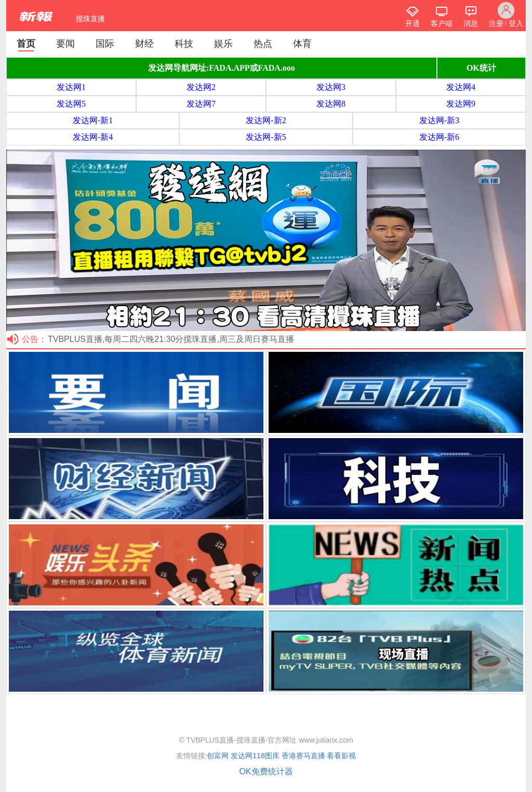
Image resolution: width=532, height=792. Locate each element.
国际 (105, 44)
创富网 (218, 756)
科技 (184, 44)
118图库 (266, 756)
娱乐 (223, 44)
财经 (144, 44)
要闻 (65, 44)
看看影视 (341, 756)
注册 (496, 23)
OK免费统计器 (266, 771)
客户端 (442, 23)
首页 (26, 44)
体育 (302, 44)
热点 (263, 44)
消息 (471, 23)
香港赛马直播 (303, 756)
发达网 (242, 756)
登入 (516, 23)
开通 (413, 23)
